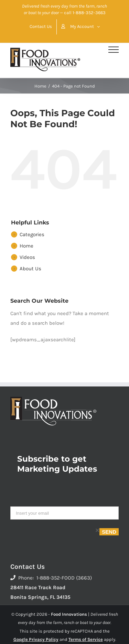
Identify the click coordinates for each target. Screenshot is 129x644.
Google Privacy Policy (36, 639)
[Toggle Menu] (114, 50)
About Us (30, 269)
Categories (32, 234)
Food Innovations (69, 614)
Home (26, 246)
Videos (27, 257)
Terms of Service (86, 639)
